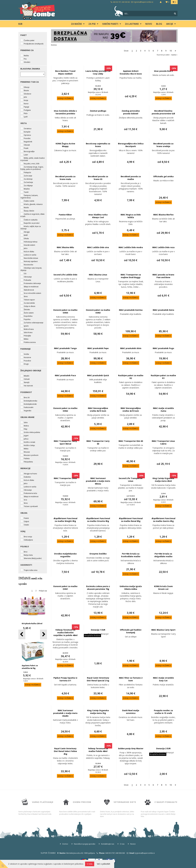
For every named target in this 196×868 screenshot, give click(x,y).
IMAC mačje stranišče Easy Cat (163, 679)
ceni (168, 55)
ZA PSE (92, 24)
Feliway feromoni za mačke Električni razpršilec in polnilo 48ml (65, 633)
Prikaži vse (43, 591)
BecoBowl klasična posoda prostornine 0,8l (163, 112)
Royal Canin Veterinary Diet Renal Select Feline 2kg (65, 751)
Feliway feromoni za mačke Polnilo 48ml (98, 750)
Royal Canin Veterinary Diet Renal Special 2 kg (98, 679)
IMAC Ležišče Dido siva (98, 247)
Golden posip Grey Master (131, 748)
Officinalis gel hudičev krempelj (131, 631)
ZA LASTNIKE (132, 24)
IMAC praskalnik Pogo (163, 348)
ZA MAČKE (76, 24)
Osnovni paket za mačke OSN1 (65, 588)
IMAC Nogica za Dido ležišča (131, 216)
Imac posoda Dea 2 (163, 71)
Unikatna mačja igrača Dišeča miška (131, 588)
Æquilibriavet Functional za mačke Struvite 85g (98, 520)
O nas (122, 844)
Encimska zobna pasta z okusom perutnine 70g (98, 588)
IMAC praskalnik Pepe (98, 348)
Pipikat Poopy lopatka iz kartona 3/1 (65, 679)
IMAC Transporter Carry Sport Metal (65, 442)
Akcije (170, 24)
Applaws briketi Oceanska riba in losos (131, 72)
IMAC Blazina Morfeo (163, 215)
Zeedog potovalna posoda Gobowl (131, 112)
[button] (43, 634)
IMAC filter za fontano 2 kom (131, 679)
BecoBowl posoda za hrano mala (65, 178)
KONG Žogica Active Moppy (65, 145)
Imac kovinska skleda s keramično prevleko (65, 112)
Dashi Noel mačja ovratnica (131, 712)
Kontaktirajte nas (108, 844)
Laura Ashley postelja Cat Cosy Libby (98, 72)
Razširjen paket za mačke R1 (163, 377)
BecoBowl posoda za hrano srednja (163, 145)
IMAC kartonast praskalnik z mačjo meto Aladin (65, 713)
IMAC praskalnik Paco (65, 375)
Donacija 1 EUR (98, 630)
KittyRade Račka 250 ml (32, 623)
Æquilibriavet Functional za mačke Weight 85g (65, 520)
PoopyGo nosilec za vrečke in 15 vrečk (163, 712)
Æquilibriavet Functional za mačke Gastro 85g (163, 520)
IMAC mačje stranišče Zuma (163, 410)
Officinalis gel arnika (163, 176)
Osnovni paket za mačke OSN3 (98, 311)
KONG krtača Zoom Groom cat (163, 588)
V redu (90, 864)
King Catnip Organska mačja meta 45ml (163, 480)
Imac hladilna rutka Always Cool (98, 216)
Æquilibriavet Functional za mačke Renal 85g (131, 520)
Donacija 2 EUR (163, 748)
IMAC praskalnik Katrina (131, 310)
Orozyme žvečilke (98, 554)
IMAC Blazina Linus (98, 275)
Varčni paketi (110, 24)
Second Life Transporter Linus (131, 480)
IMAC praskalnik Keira (163, 310)
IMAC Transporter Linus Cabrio (163, 442)
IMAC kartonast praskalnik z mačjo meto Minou (98, 481)
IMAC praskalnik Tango (65, 348)
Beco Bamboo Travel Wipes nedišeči (65, 72)
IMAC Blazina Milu (65, 247)
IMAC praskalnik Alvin (131, 348)
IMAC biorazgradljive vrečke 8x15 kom (98, 410)
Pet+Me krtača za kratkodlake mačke (131, 555)
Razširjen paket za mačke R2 (131, 377)
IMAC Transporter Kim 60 (131, 441)
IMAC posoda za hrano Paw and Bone (163, 276)
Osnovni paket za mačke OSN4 (65, 311)
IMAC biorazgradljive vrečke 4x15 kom (131, 410)
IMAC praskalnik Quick (98, 375)
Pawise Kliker (65, 215)
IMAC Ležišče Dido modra (131, 247)
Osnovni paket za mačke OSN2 (65, 410)
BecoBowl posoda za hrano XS (98, 178)
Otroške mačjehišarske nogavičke (65, 555)
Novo (149, 24)
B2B (20, 24)
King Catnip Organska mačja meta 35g (98, 712)
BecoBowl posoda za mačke (131, 178)
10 (171, 51)
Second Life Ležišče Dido (65, 275)
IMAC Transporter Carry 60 (98, 442)
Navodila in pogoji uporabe (85, 844)
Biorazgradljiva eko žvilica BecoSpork (131, 145)
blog (159, 24)
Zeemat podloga (98, 111)
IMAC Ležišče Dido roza (163, 247)
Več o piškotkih (104, 864)
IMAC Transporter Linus (65, 478)
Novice (133, 844)
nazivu (174, 55)
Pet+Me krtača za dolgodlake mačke (163, 555)
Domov (54, 45)
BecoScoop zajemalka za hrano (98, 145)
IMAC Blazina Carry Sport (163, 630)
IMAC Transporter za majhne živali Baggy (131, 276)
